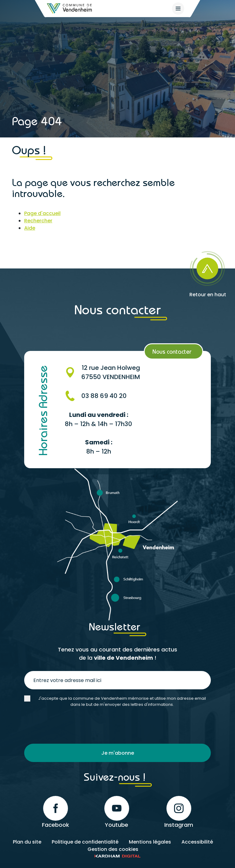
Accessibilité (197, 842)
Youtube (117, 812)
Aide (30, 228)
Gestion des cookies (113, 849)
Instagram (179, 812)
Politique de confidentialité (85, 842)
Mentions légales (150, 842)
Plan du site (27, 842)
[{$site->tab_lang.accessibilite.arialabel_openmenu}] (178, 9)
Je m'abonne (118, 753)
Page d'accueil (42, 213)
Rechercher (38, 221)
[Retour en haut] (208, 272)
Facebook (56, 812)
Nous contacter (172, 351)
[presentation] (71, 726)
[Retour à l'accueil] (70, 8)
